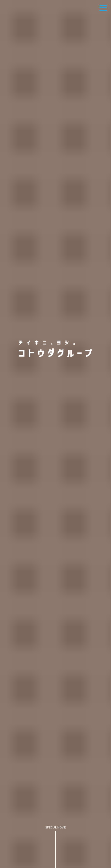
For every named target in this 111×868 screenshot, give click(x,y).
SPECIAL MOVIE (56, 847)
